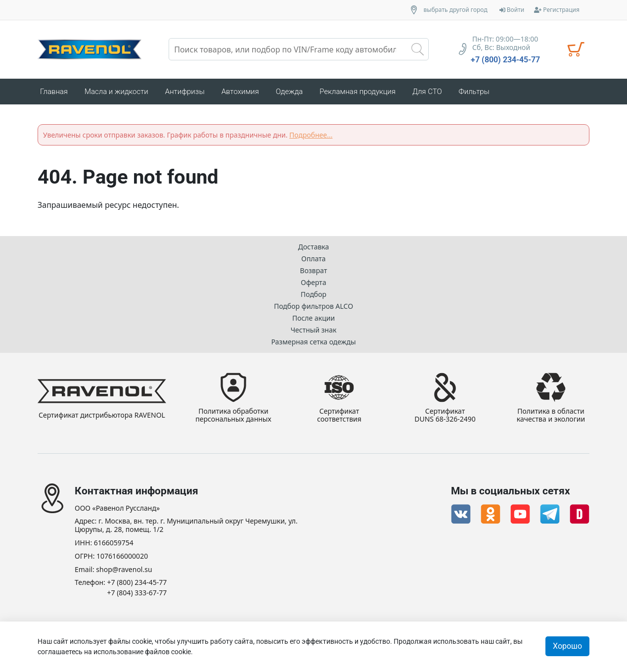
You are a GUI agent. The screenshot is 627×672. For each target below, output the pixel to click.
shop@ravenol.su (124, 570)
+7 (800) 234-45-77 (505, 60)
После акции (313, 318)
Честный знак (314, 330)
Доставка (314, 247)
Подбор (313, 294)
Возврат (314, 270)
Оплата (313, 259)
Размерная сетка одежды (313, 342)
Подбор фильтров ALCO (313, 306)
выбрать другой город (456, 10)
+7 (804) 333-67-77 (137, 593)
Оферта (313, 282)
